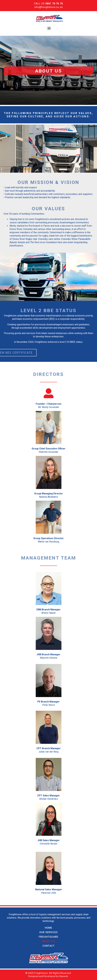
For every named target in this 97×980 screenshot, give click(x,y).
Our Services (48, 932)
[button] (49, 28)
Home (49, 928)
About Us (48, 941)
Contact (48, 946)
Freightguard (48, 937)
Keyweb (64, 976)
